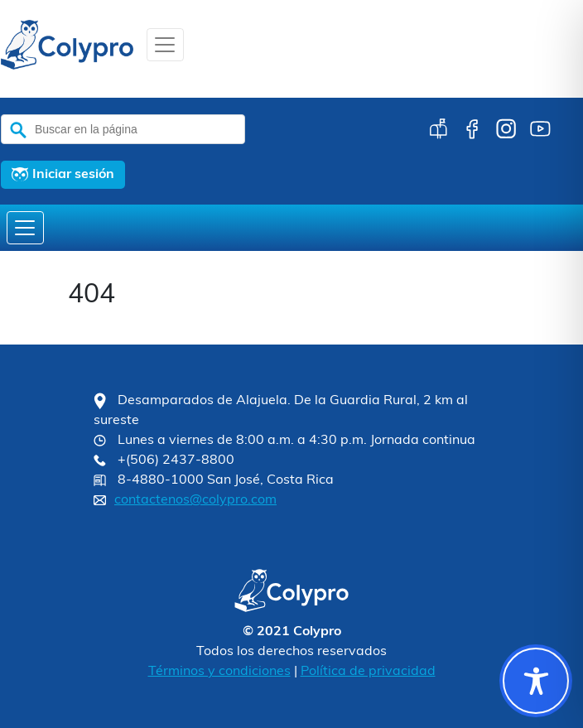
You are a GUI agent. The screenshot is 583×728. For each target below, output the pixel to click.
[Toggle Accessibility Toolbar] (536, 681)
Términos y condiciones (219, 672)
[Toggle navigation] (165, 45)
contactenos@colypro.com (195, 500)
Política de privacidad (368, 672)
